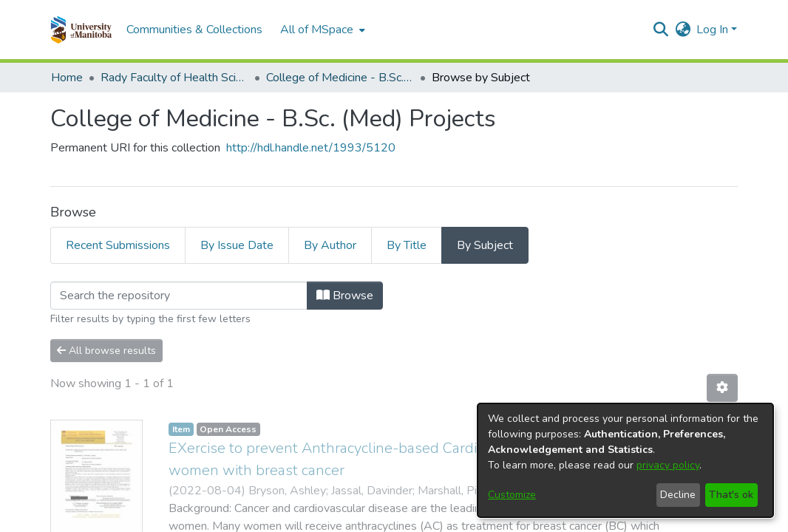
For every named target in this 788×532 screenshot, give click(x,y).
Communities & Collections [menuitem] (194, 30)
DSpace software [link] (304, 503)
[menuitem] (321, 30)
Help (576, 520)
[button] (81, 30)
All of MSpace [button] (317, 30)
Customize (512, 495)
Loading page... (88, 290)
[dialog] (625, 460)
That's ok (731, 495)
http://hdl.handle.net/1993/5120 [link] (311, 148)
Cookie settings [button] (238, 521)
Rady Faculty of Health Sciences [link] (174, 78)
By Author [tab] (330, 245)
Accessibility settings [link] (338, 521)
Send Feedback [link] (515, 521)
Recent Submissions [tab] (118, 245)
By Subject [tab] (485, 245)
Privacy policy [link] (433, 521)
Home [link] (67, 78)
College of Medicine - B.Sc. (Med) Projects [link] (340, 78)
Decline (678, 495)
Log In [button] (714, 30)
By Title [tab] (407, 245)
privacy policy (668, 465)
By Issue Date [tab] (237, 245)
